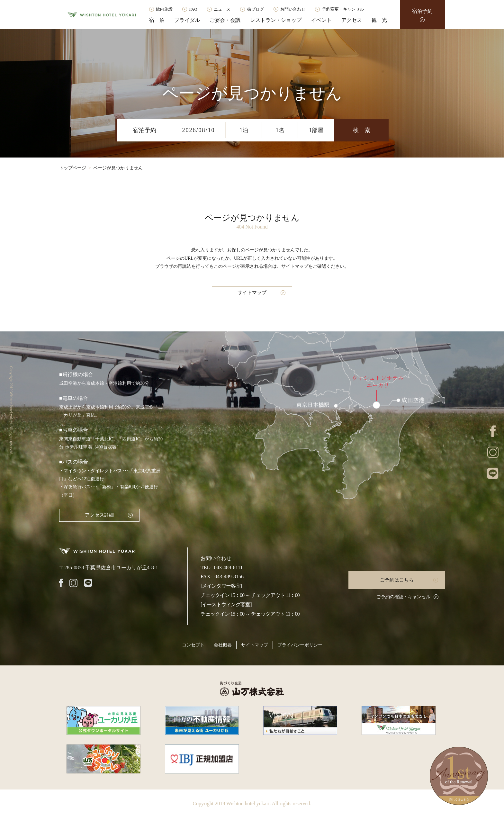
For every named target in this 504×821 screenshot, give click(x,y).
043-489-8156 (229, 577)
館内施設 (164, 9)
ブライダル (187, 20)
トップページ (73, 168)
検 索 (362, 130)
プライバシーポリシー (300, 645)
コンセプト (193, 645)
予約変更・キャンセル (343, 9)
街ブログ (256, 9)
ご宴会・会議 (225, 20)
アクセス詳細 (99, 515)
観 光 (379, 20)
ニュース (222, 9)
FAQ (193, 9)
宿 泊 (157, 20)
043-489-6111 (228, 568)
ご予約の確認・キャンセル (403, 597)
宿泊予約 (422, 11)
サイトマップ (252, 293)
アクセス (352, 20)
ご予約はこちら (397, 580)
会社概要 (223, 645)
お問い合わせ (293, 9)
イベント (321, 20)
